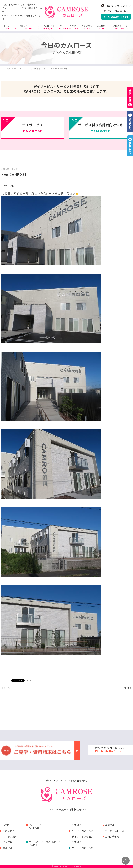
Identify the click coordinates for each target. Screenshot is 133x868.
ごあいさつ (9, 831)
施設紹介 (24, 27)
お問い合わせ (112, 837)
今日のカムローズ (120, 27)
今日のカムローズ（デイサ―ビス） (32, 68)
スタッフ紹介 (87, 27)
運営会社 (7, 848)
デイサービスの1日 (68, 27)
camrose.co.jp (59, 866)
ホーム (6, 27)
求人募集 (101, 27)
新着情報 (110, 825)
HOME (6, 825)
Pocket (29, 680)
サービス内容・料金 (46, 27)
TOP (9, 68)
